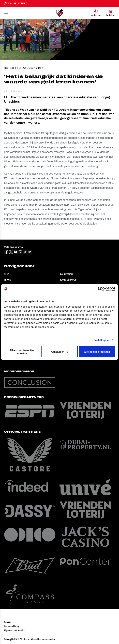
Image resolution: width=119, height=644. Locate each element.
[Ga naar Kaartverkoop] (96, 13)
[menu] (6, 13)
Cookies (8, 622)
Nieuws (23, 68)
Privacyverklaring (12, 626)
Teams (8, 280)
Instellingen (102, 340)
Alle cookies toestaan (97, 352)
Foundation (66, 274)
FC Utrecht (10, 68)
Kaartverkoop (68, 280)
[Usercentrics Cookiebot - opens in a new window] (100, 289)
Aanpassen (60, 352)
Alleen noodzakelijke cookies (22, 352)
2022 (31, 68)
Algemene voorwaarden (15, 630)
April (38, 68)
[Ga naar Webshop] (111, 13)
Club (7, 274)
